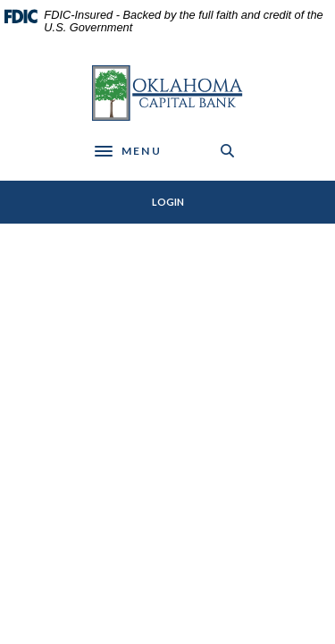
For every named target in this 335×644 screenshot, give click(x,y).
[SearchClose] (228, 151)
